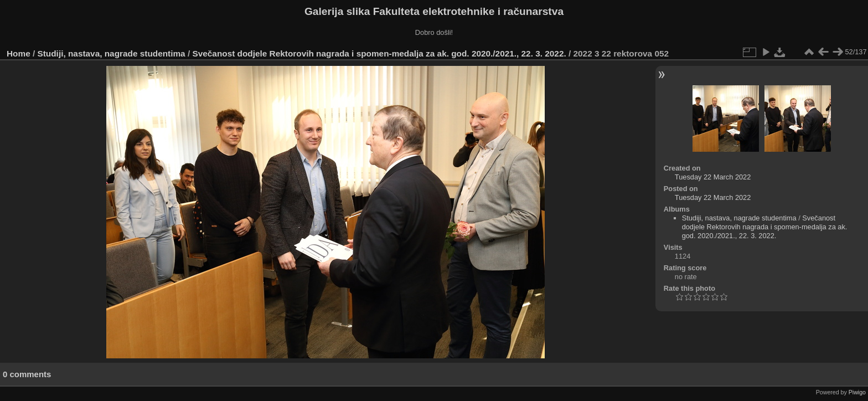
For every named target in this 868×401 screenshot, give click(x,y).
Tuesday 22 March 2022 (713, 177)
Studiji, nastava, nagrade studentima (112, 53)
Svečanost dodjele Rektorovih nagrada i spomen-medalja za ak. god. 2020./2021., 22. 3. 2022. (379, 53)
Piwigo (857, 392)
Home (19, 53)
